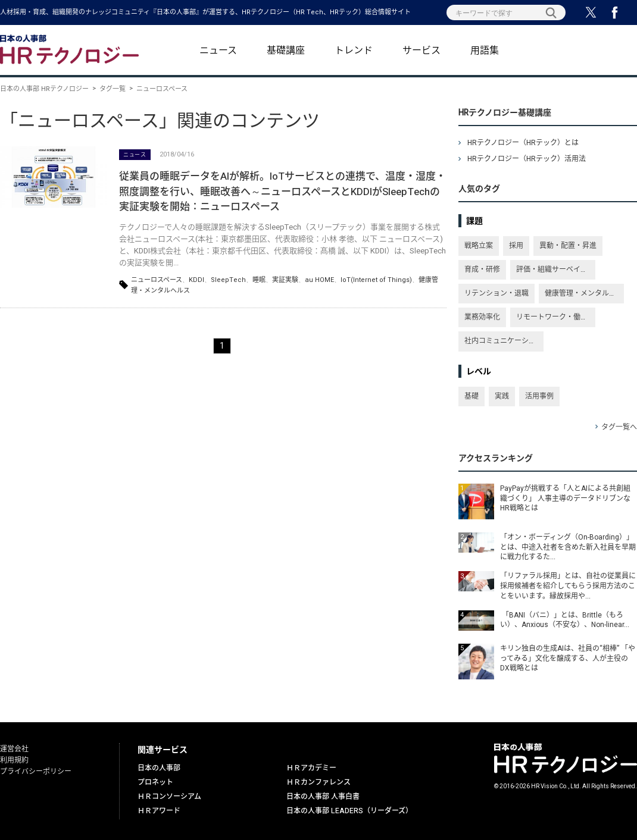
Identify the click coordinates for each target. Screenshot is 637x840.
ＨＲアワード (159, 811)
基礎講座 (286, 51)
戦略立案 (479, 246)
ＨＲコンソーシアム (169, 797)
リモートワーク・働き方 (555, 317)
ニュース (218, 51)
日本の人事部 (159, 768)
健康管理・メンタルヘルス (584, 293)
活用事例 (539, 396)
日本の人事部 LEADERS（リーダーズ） (349, 811)
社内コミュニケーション (504, 341)
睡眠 (259, 280)
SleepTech (228, 280)
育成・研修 (482, 269)
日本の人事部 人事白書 (323, 797)
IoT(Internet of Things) (376, 280)
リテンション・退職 (497, 293)
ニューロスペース (157, 280)
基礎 (471, 396)
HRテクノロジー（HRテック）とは (523, 143)
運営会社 (14, 749)
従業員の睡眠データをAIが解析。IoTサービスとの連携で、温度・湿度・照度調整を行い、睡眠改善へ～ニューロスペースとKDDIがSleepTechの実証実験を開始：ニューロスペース (282, 192)
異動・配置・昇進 (568, 246)
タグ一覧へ (619, 427)
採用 (516, 246)
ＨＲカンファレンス (318, 782)
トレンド (354, 51)
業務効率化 (482, 317)
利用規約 (14, 760)
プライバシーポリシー (36, 772)
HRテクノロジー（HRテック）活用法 (527, 159)
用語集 (485, 51)
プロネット (155, 782)
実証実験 (285, 280)
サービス (421, 51)
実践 (502, 396)
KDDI (196, 280)
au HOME (319, 280)
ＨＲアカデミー (311, 768)
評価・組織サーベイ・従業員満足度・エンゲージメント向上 (556, 269)
